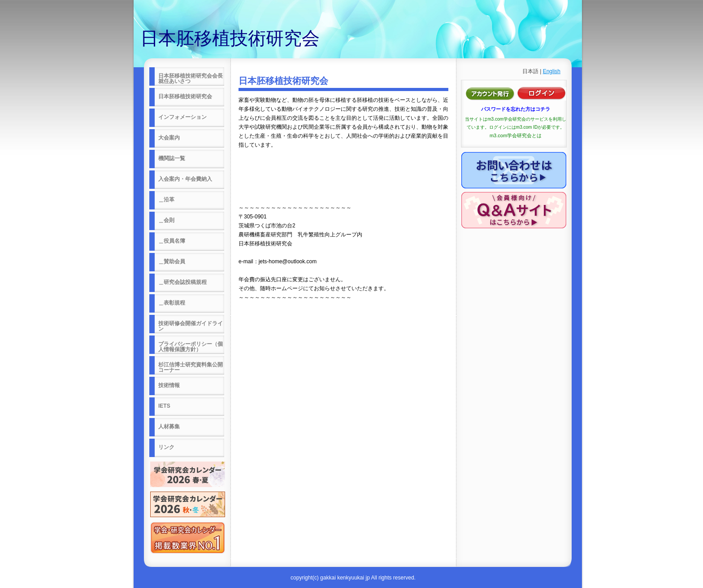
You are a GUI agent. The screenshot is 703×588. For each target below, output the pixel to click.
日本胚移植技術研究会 (230, 38)
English (552, 71)
